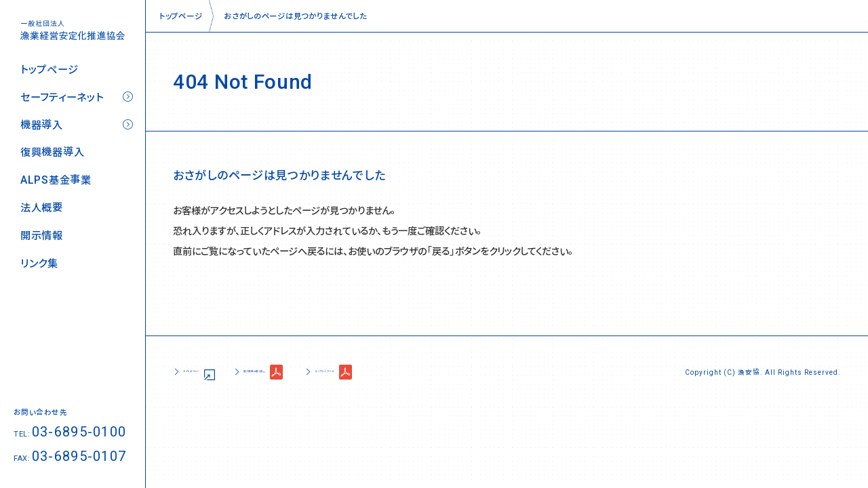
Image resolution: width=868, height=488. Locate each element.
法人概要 (42, 208)
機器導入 (42, 125)
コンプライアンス (437, 372)
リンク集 (39, 263)
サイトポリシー (210, 372)
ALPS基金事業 (56, 180)
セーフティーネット (62, 97)
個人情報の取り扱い (319, 372)
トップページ (49, 69)
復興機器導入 (52, 152)
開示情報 (42, 236)
